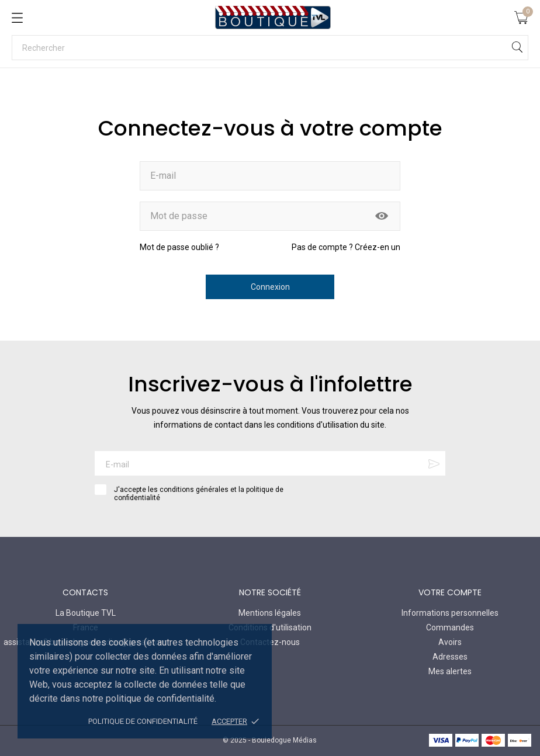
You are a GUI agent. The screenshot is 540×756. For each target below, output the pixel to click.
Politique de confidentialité (143, 721)
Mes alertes (450, 671)
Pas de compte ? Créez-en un (346, 247)
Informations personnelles (450, 613)
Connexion (270, 287)
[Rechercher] (270, 48)
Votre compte (450, 592)
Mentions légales (270, 613)
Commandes (450, 627)
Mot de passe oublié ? (179, 247)
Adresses (450, 657)
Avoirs (450, 642)
